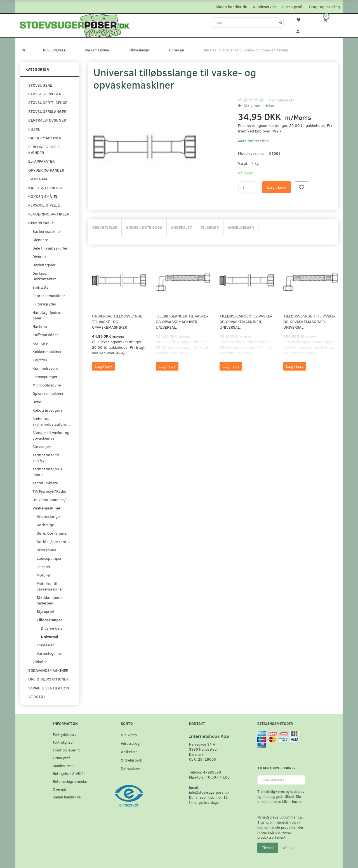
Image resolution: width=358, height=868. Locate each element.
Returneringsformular (70, 781)
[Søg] (281, 23)
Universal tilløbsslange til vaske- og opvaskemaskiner (117, 322)
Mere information (253, 141)
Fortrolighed (63, 742)
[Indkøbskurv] (329, 20)
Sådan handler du (231, 7)
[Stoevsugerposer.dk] (75, 25)
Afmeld (289, 848)
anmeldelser (281, 100)
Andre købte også (144, 227)
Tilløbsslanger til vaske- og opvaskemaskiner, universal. (182, 322)
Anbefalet (181, 227)
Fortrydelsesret (65, 734)
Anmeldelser (241, 227)
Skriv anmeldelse (258, 105)
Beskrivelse (105, 227)
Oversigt (60, 789)
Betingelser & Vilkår (69, 773)
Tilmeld (268, 848)
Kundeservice (265, 7)
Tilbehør (210, 227)
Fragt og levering (324, 7)
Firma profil (293, 7)
